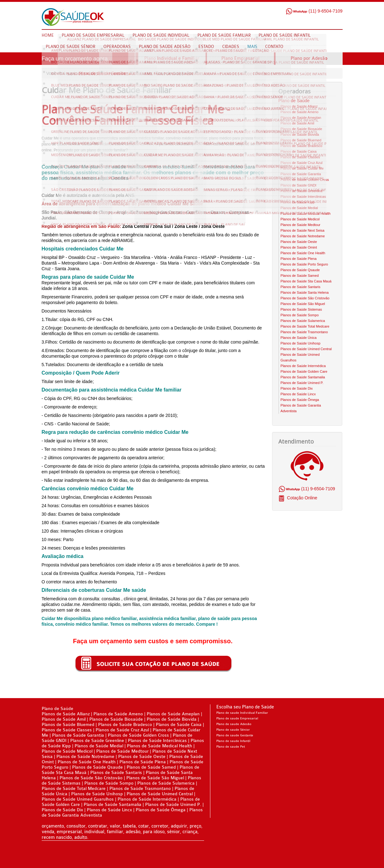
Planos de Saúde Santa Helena (305, 292)
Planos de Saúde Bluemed (301, 140)
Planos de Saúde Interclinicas (303, 197)
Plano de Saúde (294, 101)
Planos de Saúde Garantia (301, 174)
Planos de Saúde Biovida (300, 134)
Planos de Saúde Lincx (298, 394)
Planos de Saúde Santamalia (303, 377)
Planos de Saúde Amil (297, 123)
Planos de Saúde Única (299, 338)
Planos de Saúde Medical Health (306, 213)
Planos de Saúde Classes (300, 157)
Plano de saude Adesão (234, 724)
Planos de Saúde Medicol (300, 219)
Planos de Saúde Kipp (298, 202)
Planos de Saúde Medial (299, 208)
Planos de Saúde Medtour (300, 225)
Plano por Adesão (309, 58)
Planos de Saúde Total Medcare (305, 326)
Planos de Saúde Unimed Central (306, 349)
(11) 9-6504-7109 (314, 11)
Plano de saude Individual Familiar (242, 713)
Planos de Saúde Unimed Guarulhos (78, 799)
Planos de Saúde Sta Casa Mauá (306, 281)
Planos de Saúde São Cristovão (305, 298)
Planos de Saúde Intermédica (303, 366)
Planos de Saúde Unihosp (300, 343)
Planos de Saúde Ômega (300, 400)
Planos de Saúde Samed (300, 276)
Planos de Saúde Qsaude (300, 270)
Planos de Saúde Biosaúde (301, 129)
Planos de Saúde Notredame (303, 236)
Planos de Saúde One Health (303, 253)
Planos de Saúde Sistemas (301, 309)
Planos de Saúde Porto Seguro (304, 264)
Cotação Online (302, 498)
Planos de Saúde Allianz (299, 106)
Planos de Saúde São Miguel (303, 304)
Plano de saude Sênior (233, 730)
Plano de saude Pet (231, 747)
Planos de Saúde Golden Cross (305, 180)
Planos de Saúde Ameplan (301, 118)
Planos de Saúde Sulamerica (303, 321)
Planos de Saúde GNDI (298, 185)
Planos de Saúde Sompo (300, 315)
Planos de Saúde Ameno (300, 112)
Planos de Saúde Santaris (300, 287)
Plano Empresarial (240, 58)
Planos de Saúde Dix (297, 388)
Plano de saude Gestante (235, 735)
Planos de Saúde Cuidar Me (302, 168)
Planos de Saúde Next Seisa (302, 230)
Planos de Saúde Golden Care (304, 371)
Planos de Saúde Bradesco (301, 146)
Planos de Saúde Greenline (302, 191)
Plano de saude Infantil (233, 741)
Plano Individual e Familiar (172, 58)
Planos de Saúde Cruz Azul (302, 163)
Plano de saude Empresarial (237, 718)
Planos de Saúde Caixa (299, 151)
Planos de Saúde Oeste (299, 242)
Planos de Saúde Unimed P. (302, 383)
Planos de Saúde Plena (299, 259)
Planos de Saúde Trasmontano (304, 332)
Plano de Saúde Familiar (103, 73)
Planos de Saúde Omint (299, 247)
